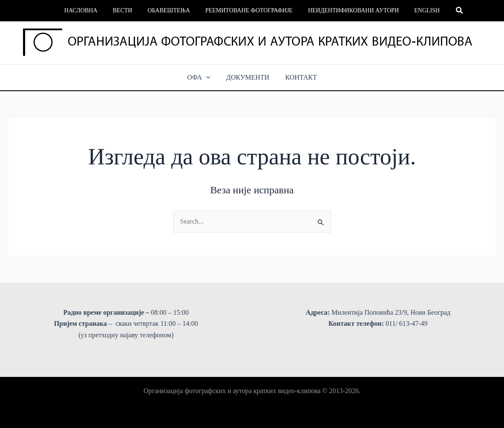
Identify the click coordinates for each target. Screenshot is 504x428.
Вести (128, 10)
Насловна (89, 10)
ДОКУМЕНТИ (248, 77)
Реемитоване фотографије (247, 10)
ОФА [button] (201, 78)
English (418, 10)
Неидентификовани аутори (348, 10)
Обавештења (170, 10)
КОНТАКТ (299, 77)
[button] (449, 11)
